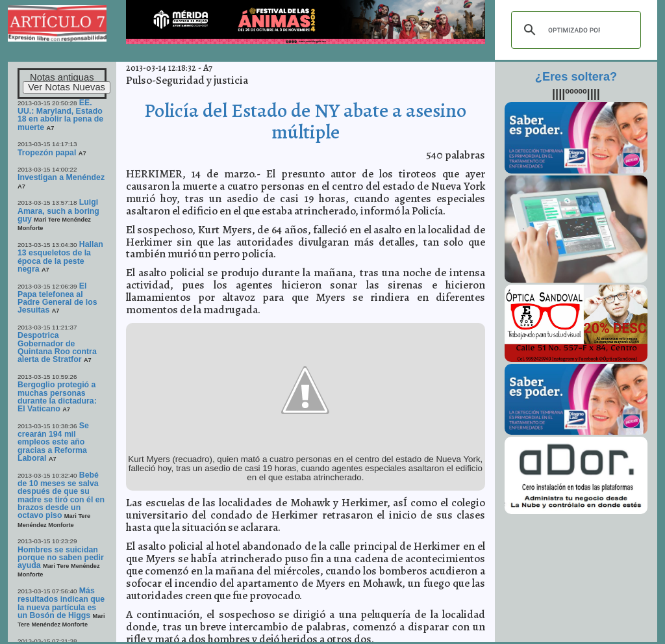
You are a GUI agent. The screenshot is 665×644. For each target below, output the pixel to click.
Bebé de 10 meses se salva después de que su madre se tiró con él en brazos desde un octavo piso (61, 496)
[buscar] (574, 30)
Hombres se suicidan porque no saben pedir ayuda (61, 558)
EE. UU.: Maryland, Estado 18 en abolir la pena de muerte (60, 115)
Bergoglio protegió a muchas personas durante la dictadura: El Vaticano (57, 397)
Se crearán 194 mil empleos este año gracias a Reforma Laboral (53, 442)
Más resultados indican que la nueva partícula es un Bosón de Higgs (61, 603)
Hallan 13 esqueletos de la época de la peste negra (60, 257)
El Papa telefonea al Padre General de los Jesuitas (57, 298)
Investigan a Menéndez (61, 177)
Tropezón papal (47, 153)
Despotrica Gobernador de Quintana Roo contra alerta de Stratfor (57, 347)
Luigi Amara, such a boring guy (58, 211)
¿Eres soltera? (576, 77)
